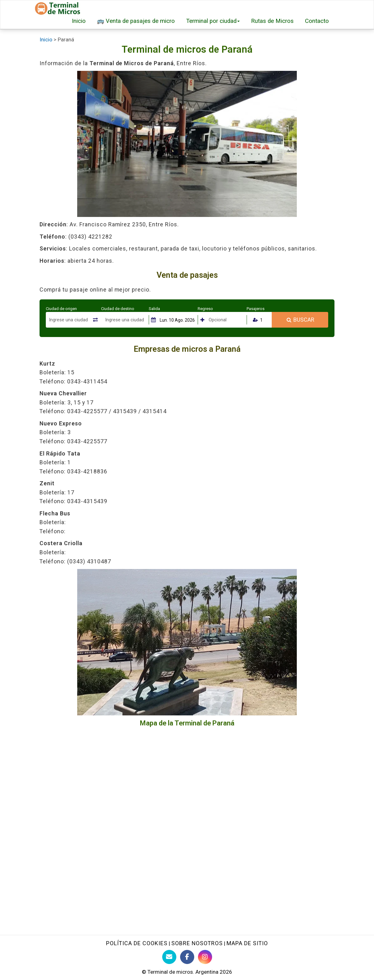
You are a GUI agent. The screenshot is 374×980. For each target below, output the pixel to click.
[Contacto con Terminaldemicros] (169, 957)
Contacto (317, 21)
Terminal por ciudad (213, 21)
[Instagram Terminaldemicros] (205, 957)
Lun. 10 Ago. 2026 (177, 320)
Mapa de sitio (247, 943)
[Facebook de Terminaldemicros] (187, 957)
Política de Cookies (137, 943)
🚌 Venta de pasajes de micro (136, 21)
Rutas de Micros (272, 21)
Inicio (79, 21)
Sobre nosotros (197, 943)
